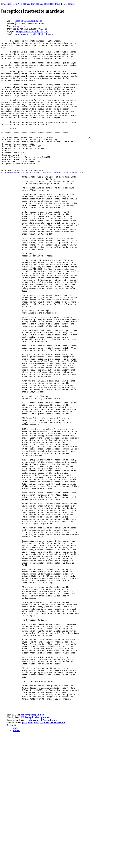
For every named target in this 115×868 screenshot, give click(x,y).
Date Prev (7, 4)
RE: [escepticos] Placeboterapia (41, 854)
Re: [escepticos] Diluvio (32, 848)
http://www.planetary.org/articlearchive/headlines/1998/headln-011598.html (43, 199)
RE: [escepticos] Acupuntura (35, 851)
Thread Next (43, 4)
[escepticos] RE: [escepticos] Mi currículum (44, 856)
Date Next (18, 4)
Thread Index (68, 4)
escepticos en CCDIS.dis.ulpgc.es (26, 21)
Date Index (55, 4)
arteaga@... (19, 26)
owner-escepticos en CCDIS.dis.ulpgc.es (34, 34)
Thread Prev (30, 4)
